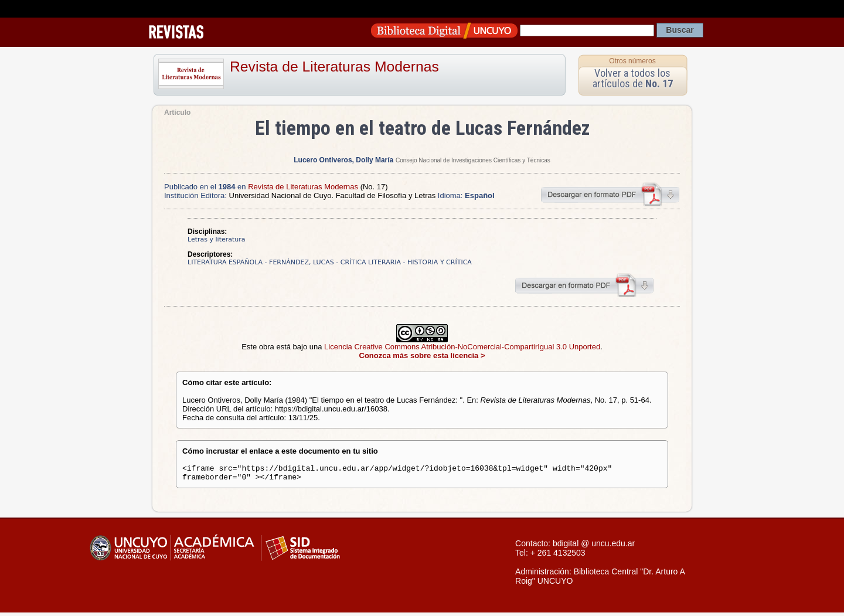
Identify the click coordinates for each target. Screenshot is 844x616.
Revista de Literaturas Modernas (334, 67)
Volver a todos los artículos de (633, 78)
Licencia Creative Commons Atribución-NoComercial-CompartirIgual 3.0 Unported (462, 347)
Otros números (632, 61)
